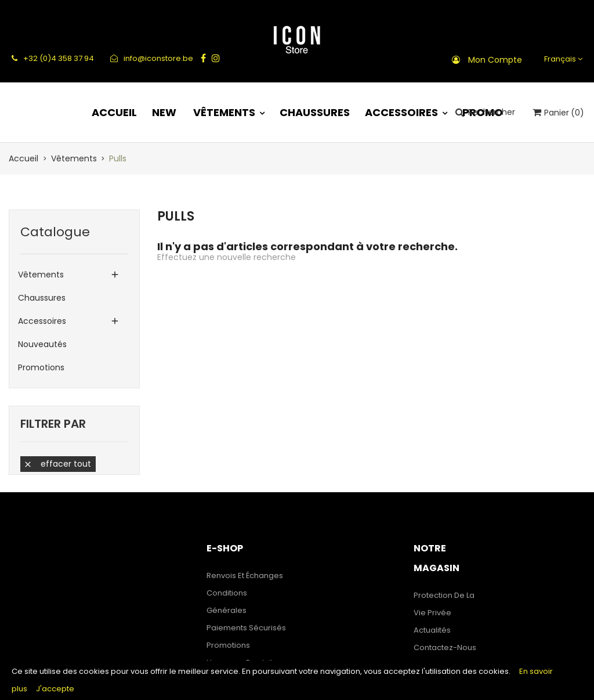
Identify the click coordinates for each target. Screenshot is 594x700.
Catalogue (55, 232)
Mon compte (495, 60)
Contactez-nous (445, 647)
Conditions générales (227, 602)
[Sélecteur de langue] (562, 59)
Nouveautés (42, 344)
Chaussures (42, 298)
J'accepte (55, 689)
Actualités (432, 630)
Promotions (41, 367)
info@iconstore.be (152, 58)
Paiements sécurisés (246, 628)
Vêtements (41, 275)
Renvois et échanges (245, 575)
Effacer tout (57, 464)
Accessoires (42, 321)
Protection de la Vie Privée (444, 604)
